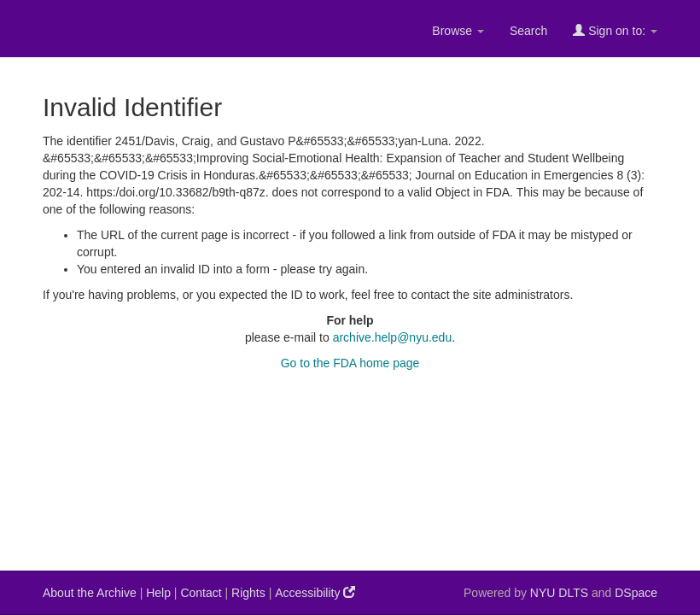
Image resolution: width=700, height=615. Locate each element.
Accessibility (315, 592)
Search (528, 31)
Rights (248, 593)
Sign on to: (615, 30)
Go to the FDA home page (350, 363)
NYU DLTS (559, 593)
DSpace (636, 593)
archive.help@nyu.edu (393, 337)
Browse (458, 31)
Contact (201, 593)
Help (158, 593)
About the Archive (90, 593)
